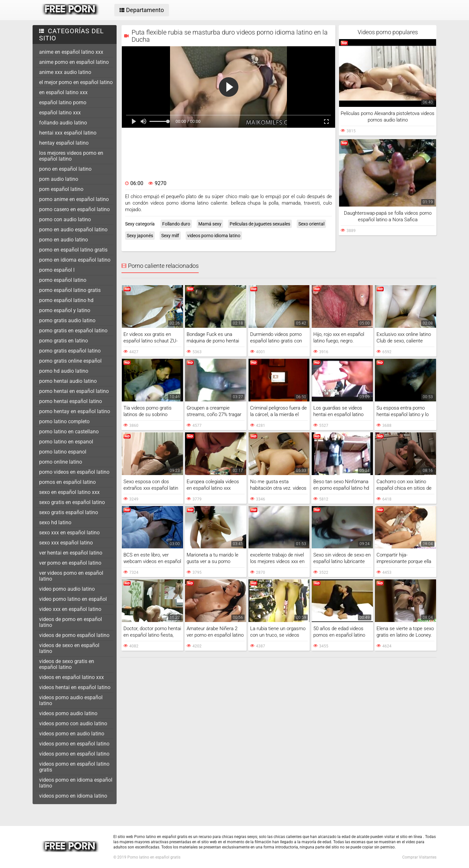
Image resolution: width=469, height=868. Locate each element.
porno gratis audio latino (67, 320)
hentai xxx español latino (68, 133)
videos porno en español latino (74, 744)
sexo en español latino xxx (69, 492)
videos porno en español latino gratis (74, 767)
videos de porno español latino (74, 635)
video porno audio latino (67, 589)
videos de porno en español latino (71, 622)
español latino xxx (60, 113)
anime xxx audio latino (65, 72)
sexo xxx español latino (66, 543)
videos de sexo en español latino (69, 648)
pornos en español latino (67, 482)
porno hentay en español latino (75, 411)
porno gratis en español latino (73, 331)
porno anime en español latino (74, 199)
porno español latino (63, 280)
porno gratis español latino (70, 351)
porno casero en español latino (74, 209)
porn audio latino (59, 179)
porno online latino (61, 462)
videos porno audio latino (68, 713)
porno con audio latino (65, 219)
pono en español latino (65, 169)
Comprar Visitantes (419, 857)
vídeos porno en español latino (74, 754)
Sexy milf (170, 236)
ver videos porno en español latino (71, 576)
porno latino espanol (63, 452)
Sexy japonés (140, 236)
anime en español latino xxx (71, 52)
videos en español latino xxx (71, 677)
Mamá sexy (210, 224)
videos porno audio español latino (71, 700)
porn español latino (61, 189)
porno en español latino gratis (73, 250)
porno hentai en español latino (74, 391)
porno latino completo (64, 421)
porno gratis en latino (64, 341)
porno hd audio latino (64, 371)
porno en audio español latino (73, 230)
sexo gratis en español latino (72, 502)
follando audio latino (63, 123)
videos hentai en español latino (75, 687)
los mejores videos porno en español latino (71, 156)
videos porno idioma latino (214, 236)
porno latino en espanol (66, 442)
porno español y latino (65, 310)
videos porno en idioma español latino (76, 783)
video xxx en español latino (70, 609)
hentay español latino (64, 143)
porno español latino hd (66, 300)
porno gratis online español (70, 361)
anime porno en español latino (74, 62)
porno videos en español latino (74, 472)
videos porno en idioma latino (73, 796)
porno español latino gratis (70, 290)
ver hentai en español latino (71, 553)
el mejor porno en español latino (76, 82)
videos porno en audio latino (72, 734)
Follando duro (176, 224)
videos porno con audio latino (73, 723)
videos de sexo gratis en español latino (67, 664)
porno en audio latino (64, 240)
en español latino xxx (63, 92)
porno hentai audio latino (68, 381)
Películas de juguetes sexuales (260, 224)
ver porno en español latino (70, 563)
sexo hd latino (55, 522)
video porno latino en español (73, 599)
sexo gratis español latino (69, 512)
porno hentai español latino (71, 401)
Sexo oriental (311, 224)
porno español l (57, 270)
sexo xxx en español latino (69, 533)
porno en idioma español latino (75, 260)
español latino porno (63, 102)
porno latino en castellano (69, 432)
